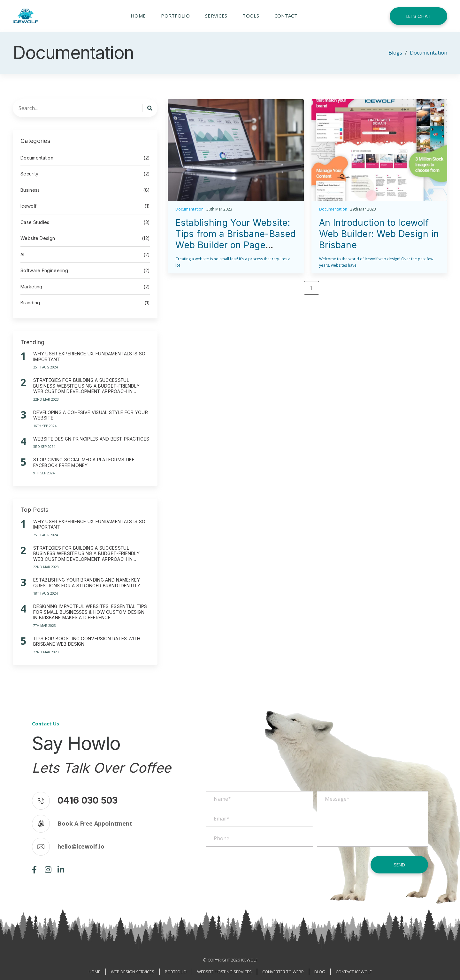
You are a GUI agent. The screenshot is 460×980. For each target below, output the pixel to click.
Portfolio (175, 16)
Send (399, 865)
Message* (337, 799)
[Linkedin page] (61, 872)
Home (138, 16)
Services (216, 16)
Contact (286, 16)
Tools (251, 16)
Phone (222, 838)
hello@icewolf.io (81, 846)
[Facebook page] (34, 872)
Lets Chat (418, 16)
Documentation (189, 209)
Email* (222, 819)
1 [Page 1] (311, 288)
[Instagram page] (48, 872)
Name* (222, 799)
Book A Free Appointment (95, 823)
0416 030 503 (88, 800)
